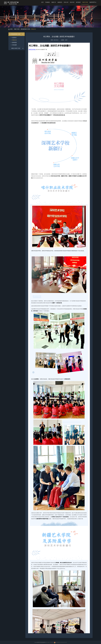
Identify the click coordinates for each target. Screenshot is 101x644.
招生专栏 (72, 2)
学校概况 (47, 2)
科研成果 (14, 45)
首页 (42, 2)
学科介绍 (66, 2)
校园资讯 (60, 2)
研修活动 (34, 29)
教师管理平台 (93, 2)
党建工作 (54, 2)
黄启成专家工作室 (25, 29)
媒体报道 (14, 42)
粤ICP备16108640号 (50, 642)
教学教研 (78, 2)
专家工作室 (85, 2)
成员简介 (14, 38)
